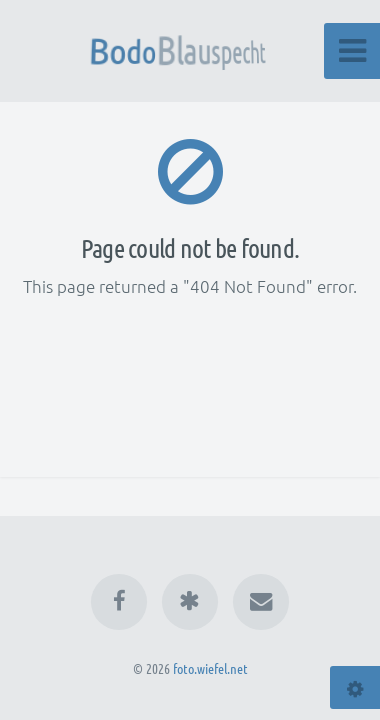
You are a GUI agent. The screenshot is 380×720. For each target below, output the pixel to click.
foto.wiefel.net (210, 668)
